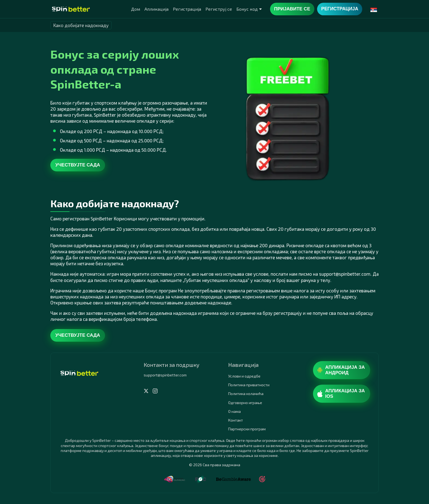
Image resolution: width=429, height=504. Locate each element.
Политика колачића (246, 394)
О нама (234, 411)
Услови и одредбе (244, 376)
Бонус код (247, 9)
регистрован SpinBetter (88, 218)
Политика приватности (249, 385)
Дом (136, 9)
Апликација (156, 9)
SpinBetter (105, 115)
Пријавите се (292, 9)
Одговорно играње (245, 403)
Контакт (236, 420)
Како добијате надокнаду (81, 25)
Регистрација (187, 9)
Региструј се (219, 9)
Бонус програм (161, 290)
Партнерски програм (247, 429)
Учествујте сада (78, 165)
